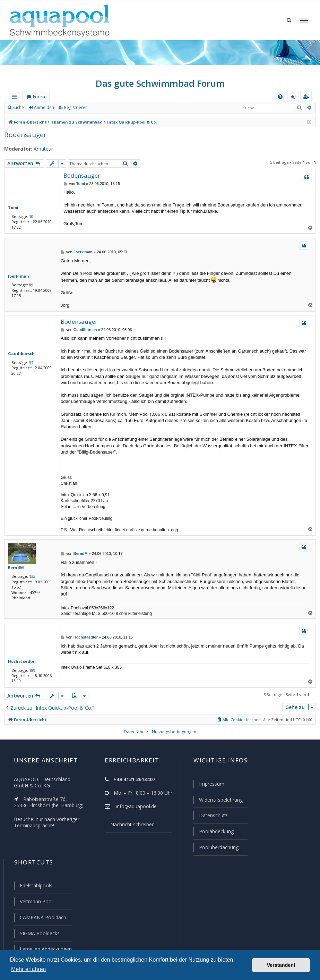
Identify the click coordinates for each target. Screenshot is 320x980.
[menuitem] (280, 97)
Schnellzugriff (16, 98)
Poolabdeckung (213, 834)
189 (31, 670)
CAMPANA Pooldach (42, 918)
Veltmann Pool (35, 903)
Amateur (40, 149)
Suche (18, 108)
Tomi (12, 207)
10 (30, 216)
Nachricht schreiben (130, 828)
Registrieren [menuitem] (308, 98)
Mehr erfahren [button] (29, 969)
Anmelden (44, 108)
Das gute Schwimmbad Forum (160, 83)
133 (31, 576)
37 (30, 362)
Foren (39, 97)
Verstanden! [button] (281, 965)
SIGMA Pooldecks (39, 934)
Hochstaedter (20, 661)
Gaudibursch (20, 353)
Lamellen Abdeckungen (45, 949)
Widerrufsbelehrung (218, 803)
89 (30, 285)
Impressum (209, 787)
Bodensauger (24, 134)
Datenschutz (210, 818)
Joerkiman (18, 276)
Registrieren (75, 108)
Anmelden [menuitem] (295, 98)
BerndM (15, 567)
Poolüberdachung (216, 849)
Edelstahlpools (36, 887)
